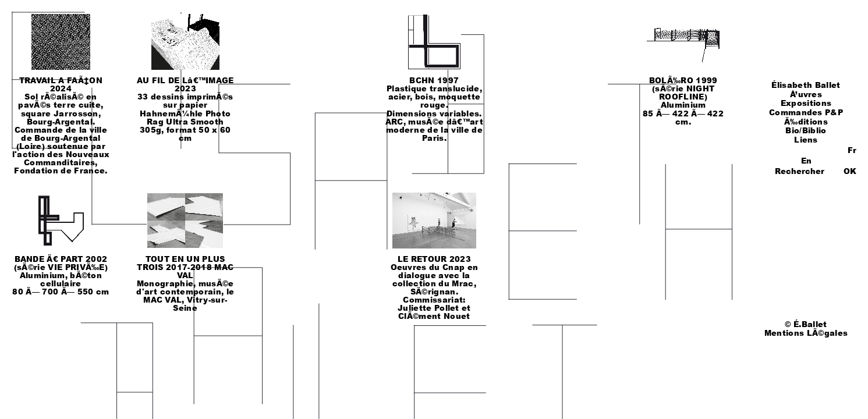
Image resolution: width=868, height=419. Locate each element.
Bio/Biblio (806, 130)
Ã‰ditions (806, 122)
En (806, 161)
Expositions (806, 103)
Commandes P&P (806, 112)
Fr (852, 150)
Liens (806, 140)
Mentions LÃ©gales (806, 333)
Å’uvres (806, 94)
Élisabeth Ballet (806, 85)
